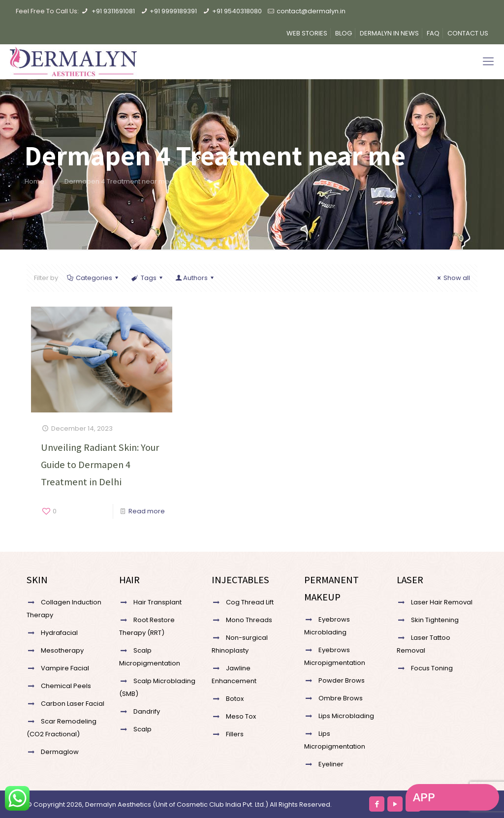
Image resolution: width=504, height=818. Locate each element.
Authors (195, 278)
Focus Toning (432, 668)
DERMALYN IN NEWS (389, 33)
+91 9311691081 (113, 11)
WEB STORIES (307, 33)
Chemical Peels (66, 686)
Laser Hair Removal (442, 602)
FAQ (433, 33)
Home (34, 181)
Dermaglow (60, 752)
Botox (235, 699)
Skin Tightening (435, 620)
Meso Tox (241, 716)
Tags (147, 278)
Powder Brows (342, 680)
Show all (452, 278)
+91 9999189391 (173, 11)
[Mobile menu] (488, 62)
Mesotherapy (62, 650)
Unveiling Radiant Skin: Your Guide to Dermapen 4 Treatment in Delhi (100, 465)
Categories (93, 278)
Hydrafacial (59, 633)
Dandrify (147, 711)
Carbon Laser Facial (73, 704)
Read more (147, 511)
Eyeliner (331, 764)
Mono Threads (249, 620)
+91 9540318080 (237, 11)
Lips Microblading (346, 716)
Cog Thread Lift (250, 602)
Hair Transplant (157, 602)
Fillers (235, 734)
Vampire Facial (65, 668)
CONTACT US (468, 33)
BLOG (344, 33)
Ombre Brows (341, 698)
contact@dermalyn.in (311, 11)
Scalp (142, 729)
